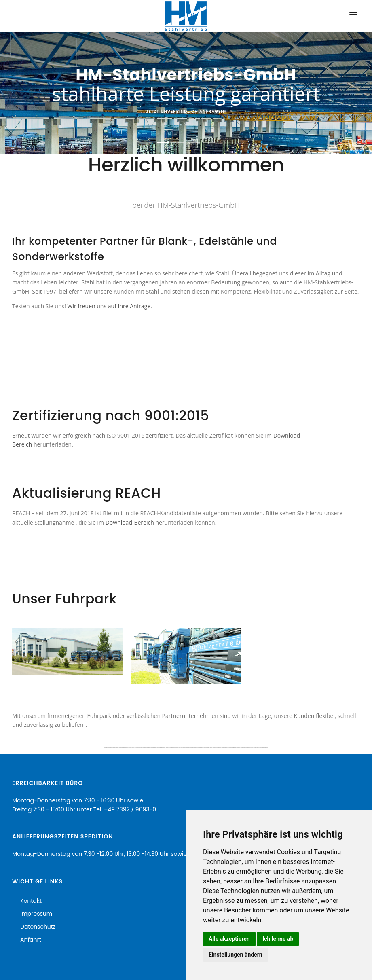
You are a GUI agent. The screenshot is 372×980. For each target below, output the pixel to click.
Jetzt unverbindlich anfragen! (186, 111)
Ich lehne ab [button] (278, 939)
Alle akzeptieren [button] (229, 939)
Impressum (36, 914)
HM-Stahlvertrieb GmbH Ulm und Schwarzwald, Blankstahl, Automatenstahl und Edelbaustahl (116, 748)
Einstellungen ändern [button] (236, 955)
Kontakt (31, 901)
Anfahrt (31, 940)
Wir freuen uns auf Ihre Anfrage (109, 306)
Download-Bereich (130, 522)
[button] (163, 142)
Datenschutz (38, 927)
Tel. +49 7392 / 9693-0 (125, 809)
